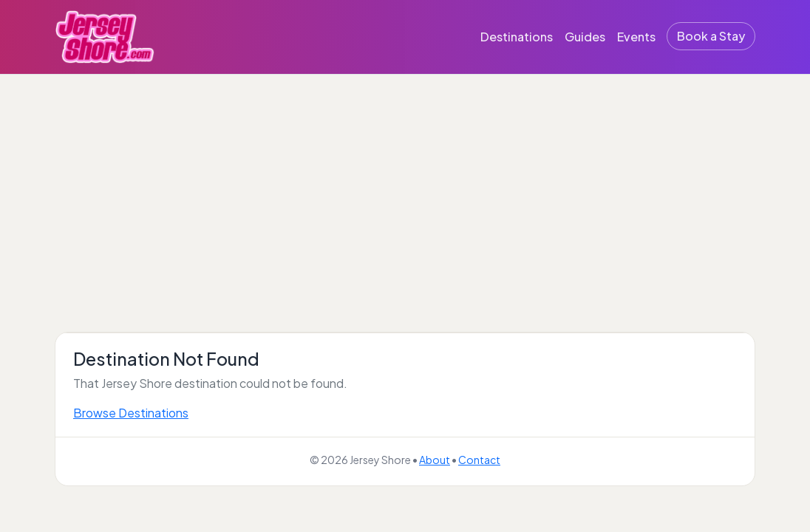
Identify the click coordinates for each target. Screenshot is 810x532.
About (435, 460)
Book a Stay (711, 36)
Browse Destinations (131, 413)
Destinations (517, 37)
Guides (585, 37)
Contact (479, 460)
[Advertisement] (405, 185)
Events (636, 37)
